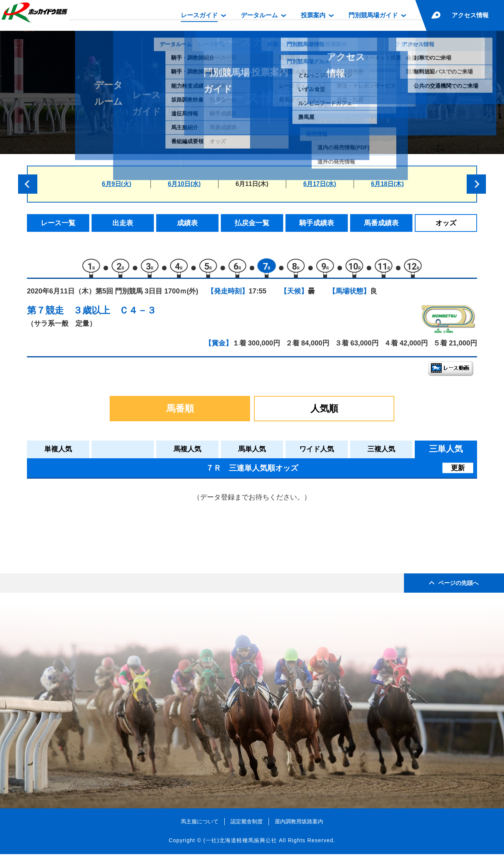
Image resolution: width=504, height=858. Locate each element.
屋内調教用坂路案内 (299, 825)
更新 (458, 471)
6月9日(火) (117, 184)
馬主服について (200, 825)
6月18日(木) (387, 184)
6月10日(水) (184, 184)
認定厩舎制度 (247, 825)
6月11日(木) (252, 184)
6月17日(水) (320, 184)
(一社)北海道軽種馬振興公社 (240, 844)
